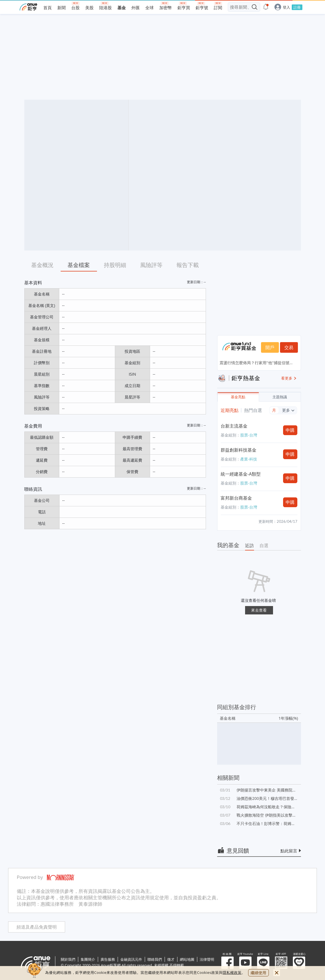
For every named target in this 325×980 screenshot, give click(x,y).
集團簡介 (88, 959)
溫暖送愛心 (299, 963)
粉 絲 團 (227, 963)
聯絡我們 (155, 959)
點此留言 (289, 851)
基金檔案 (79, 265)
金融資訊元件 (131, 959)
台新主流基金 (234, 426)
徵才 (171, 959)
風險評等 (151, 265)
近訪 (250, 545)
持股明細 (115, 265)
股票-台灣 (249, 435)
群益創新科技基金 (239, 450)
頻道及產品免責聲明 (37, 927)
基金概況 (42, 265)
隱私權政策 (232, 972)
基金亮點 (238, 397)
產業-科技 (249, 459)
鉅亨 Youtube (245, 963)
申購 (290, 430)
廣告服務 (108, 959)
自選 (264, 545)
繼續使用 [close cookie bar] (258, 973)
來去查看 (259, 610)
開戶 (270, 347)
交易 (289, 347)
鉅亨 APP (281, 963)
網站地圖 (187, 959)
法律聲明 (207, 959)
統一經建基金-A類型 (241, 474)
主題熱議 (280, 397)
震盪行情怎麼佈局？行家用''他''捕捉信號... (256, 363)
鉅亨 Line (263, 963)
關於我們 (68, 959)
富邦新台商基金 (236, 498)
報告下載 (188, 265)
